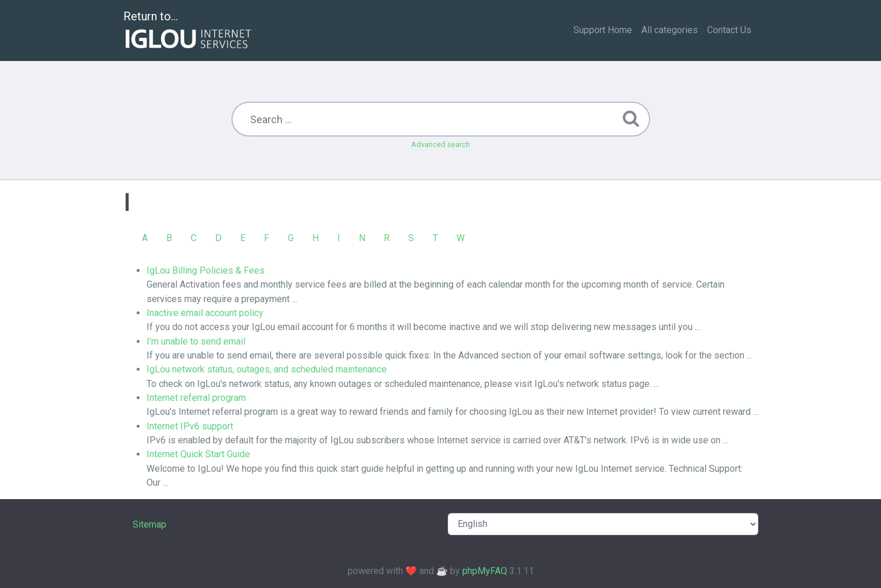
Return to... (189, 31)
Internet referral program (196, 398)
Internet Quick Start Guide (198, 454)
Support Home (603, 30)
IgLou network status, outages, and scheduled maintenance (267, 369)
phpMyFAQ (485, 571)
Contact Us (729, 30)
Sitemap (149, 524)
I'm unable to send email (196, 341)
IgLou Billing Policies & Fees (206, 270)
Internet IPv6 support (190, 426)
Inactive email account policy (205, 313)
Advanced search (440, 144)
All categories (670, 30)
